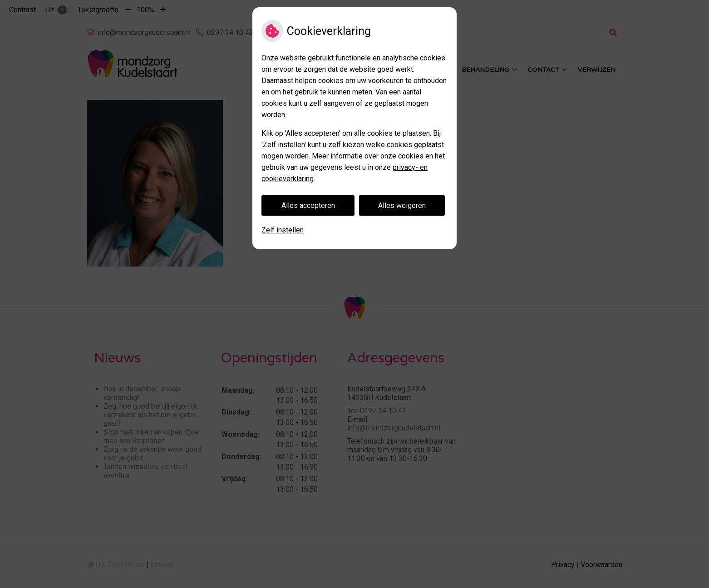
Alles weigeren (402, 205)
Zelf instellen (283, 230)
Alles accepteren (308, 205)
